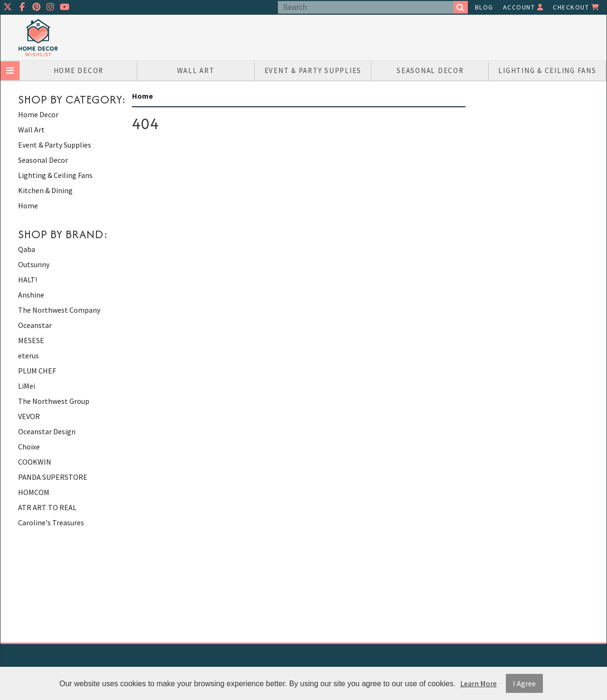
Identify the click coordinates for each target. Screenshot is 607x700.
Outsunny (34, 264)
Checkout (576, 7)
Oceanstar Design (47, 431)
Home (28, 205)
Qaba (27, 249)
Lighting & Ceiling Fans (547, 70)
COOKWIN (35, 462)
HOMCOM (34, 492)
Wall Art (196, 70)
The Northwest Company (59, 310)
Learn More (479, 683)
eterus (28, 355)
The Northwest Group (54, 401)
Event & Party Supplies (313, 70)
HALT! (28, 280)
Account (523, 7)
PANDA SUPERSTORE (53, 477)
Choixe (29, 447)
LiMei (27, 386)
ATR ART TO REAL (47, 507)
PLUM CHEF (37, 371)
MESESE (31, 340)
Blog (484, 7)
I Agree (524, 683)
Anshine (31, 295)
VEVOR (29, 416)
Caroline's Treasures (51, 523)
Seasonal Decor (430, 70)
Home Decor (79, 70)
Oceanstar (35, 325)
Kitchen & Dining (45, 190)
